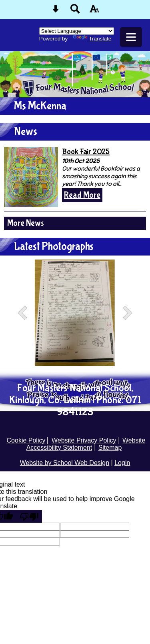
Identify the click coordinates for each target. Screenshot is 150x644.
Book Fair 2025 (86, 152)
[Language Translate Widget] (77, 31)
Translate (92, 39)
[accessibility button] (94, 11)
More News (26, 223)
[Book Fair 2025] (31, 177)
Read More (82, 195)
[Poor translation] (29, 516)
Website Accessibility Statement (86, 444)
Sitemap (110, 448)
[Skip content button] (56, 11)
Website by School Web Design (65, 463)
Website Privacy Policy (84, 440)
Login (122, 463)
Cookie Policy (26, 440)
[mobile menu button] (131, 37)
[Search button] (75, 11)
